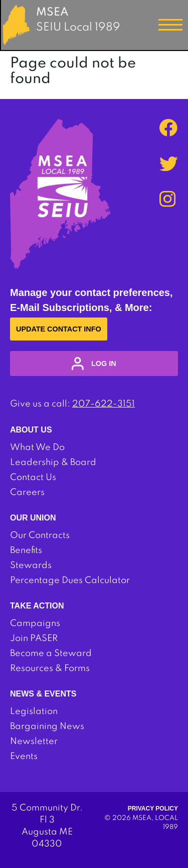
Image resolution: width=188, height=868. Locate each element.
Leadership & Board (53, 462)
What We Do (37, 447)
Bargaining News (47, 726)
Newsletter (34, 741)
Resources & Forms (50, 668)
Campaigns (35, 623)
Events (24, 756)
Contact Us (33, 477)
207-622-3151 (104, 404)
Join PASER (34, 638)
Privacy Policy (153, 808)
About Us (31, 430)
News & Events (43, 694)
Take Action (37, 606)
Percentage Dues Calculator (70, 580)
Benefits (26, 550)
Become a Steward (51, 653)
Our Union (33, 518)
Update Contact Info (59, 329)
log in (94, 363)
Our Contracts (40, 535)
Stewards (31, 565)
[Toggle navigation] (170, 25)
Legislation (34, 711)
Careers (27, 492)
